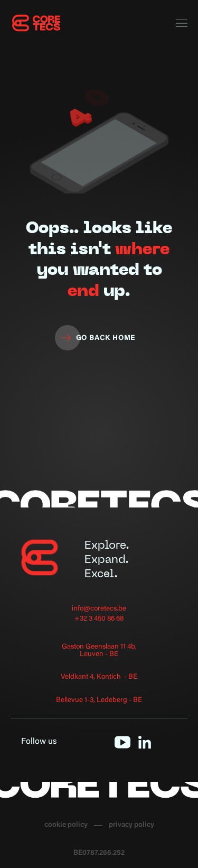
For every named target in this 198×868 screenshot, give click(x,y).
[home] (37, 23)
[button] (182, 24)
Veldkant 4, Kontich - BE (99, 677)
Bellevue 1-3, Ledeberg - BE (99, 701)
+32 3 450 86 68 (99, 619)
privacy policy (131, 825)
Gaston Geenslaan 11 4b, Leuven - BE (99, 651)
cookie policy (66, 825)
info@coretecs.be (99, 609)
